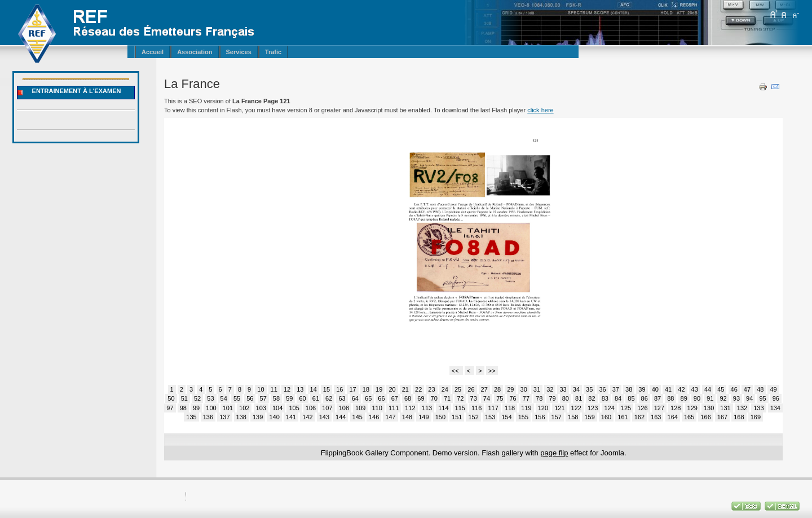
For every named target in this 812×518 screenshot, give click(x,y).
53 (210, 398)
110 (377, 408)
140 (274, 417)
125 (626, 408)
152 (473, 417)
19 (379, 389)
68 (408, 398)
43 (695, 389)
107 (327, 408)
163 (656, 417)
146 (374, 417)
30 (524, 389)
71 (447, 398)
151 (457, 417)
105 (294, 408)
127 (659, 408)
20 (392, 389)
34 (576, 389)
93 (736, 398)
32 (550, 389)
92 (723, 398)
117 (493, 408)
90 (697, 398)
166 (705, 417)
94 (749, 398)
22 (418, 389)
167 (722, 417)
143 (324, 417)
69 (421, 398)
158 (573, 417)
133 (758, 408)
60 (302, 398)
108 (344, 408)
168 (739, 417)
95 (762, 398)
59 (289, 398)
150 (440, 417)
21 (405, 389)
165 (689, 417)
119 (526, 408)
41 (668, 389)
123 (593, 408)
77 (526, 398)
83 (605, 398)
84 (618, 398)
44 (708, 389)
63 (342, 398)
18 (366, 389)
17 (352, 389)
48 (760, 389)
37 (616, 389)
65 (368, 398)
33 (563, 389)
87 (657, 398)
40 (655, 389)
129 (692, 408)
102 (244, 408)
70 (434, 398)
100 (211, 408)
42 (681, 389)
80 (566, 398)
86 (645, 398)
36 (602, 389)
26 (471, 389)
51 (184, 398)
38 (629, 389)
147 (390, 417)
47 (747, 389)
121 (559, 408)
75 (500, 398)
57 (263, 398)
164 (673, 417)
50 (171, 398)
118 (510, 408)
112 (410, 408)
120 (543, 408)
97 (170, 408)
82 (592, 398)
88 (670, 398)
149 (423, 417)
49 (773, 389)
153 (490, 417)
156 (540, 417)
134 (775, 408)
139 (258, 417)
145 (358, 417)
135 (191, 417)
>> (492, 371)
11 (274, 389)
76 (513, 398)
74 (487, 398)
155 (523, 417)
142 (307, 417)
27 (484, 389)
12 (287, 389)
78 (539, 398)
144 (341, 417)
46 (734, 389)
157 (557, 417)
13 (300, 389)
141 (291, 417)
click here (540, 110)
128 (676, 408)
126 (642, 408)
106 (311, 408)
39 (642, 389)
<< (456, 371)
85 (631, 398)
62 (329, 398)
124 (609, 408)
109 (360, 408)
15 (326, 389)
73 (474, 398)
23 (431, 389)
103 (261, 408)
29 (510, 389)
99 (196, 408)
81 (579, 398)
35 (589, 389)
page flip (554, 453)
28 (497, 389)
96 (776, 398)
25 (458, 389)
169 (756, 417)
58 (276, 398)
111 (394, 408)
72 (460, 398)
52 (197, 398)
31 (537, 389)
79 (552, 398)
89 (684, 398)
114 (443, 408)
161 (623, 417)
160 (606, 417)
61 (316, 398)
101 (228, 408)
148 (407, 417)
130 (709, 408)
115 (460, 408)
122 (576, 408)
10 (261, 389)
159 (589, 417)
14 (314, 389)
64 (355, 398)
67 (395, 398)
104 (277, 408)
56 (250, 398)
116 (476, 408)
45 (721, 389)
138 (241, 417)
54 (224, 398)
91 (710, 398)
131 (725, 408)
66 (381, 398)
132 (742, 408)
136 (208, 417)
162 (639, 417)
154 (506, 417)
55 (237, 398)
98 (183, 408)
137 (224, 417)
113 (427, 408)
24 (445, 389)
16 (339, 389)
